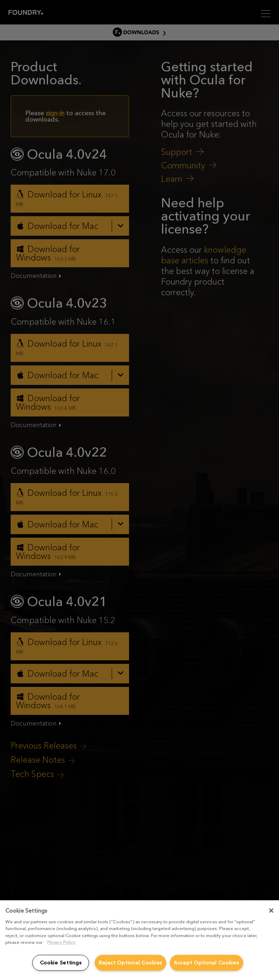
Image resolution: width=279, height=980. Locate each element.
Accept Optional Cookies (207, 963)
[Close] (271, 911)
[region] (139, 940)
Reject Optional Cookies (130, 963)
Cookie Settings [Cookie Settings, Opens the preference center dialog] (61, 963)
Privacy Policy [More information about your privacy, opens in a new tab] (61, 942)
